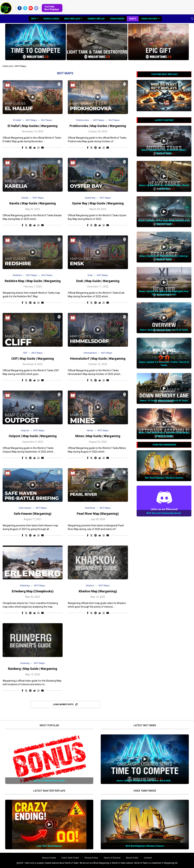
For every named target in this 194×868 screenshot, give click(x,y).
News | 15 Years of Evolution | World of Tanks (164, 400)
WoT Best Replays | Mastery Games (164, 478)
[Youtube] (31, 8)
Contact (148, 858)
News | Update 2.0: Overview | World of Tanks (164, 330)
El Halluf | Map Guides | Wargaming (33, 126)
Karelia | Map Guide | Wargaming (33, 203)
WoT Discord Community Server (164, 513)
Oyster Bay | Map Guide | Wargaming (98, 203)
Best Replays (72, 19)
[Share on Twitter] (26, 148)
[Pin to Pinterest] (30, 148)
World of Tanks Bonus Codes (49, 781)
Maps (133, 19)
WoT (34, 19)
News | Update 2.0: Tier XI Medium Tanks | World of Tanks (164, 152)
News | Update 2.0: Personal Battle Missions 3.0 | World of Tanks (164, 222)
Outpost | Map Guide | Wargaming (33, 436)
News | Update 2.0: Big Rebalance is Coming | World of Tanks (164, 258)
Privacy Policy (91, 858)
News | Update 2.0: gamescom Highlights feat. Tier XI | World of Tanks (164, 293)
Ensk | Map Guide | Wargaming (98, 281)
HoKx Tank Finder (70, 858)
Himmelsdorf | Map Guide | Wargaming (98, 359)
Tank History (149, 19)
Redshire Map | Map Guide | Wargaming (33, 281)
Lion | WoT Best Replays (49, 846)
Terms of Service (112, 858)
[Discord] (36, 8)
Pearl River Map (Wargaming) (98, 514)
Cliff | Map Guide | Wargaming (33, 359)
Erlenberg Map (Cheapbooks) (33, 591)
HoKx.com (8, 66)
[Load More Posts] (65, 704)
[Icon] (33, 97)
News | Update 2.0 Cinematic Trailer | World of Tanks (164, 364)
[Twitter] (25, 8)
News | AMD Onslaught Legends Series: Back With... (145, 781)
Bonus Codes (51, 19)
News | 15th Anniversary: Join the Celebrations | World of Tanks (164, 434)
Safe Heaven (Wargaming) (33, 514)
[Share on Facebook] (22, 148)
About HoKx (132, 858)
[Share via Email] (42, 148)
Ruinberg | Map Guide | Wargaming (33, 669)
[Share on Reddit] (35, 148)
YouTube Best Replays (52, 8)
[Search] (192, 19)
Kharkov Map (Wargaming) (98, 591)
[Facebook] (20, 8)
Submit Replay (96, 19)
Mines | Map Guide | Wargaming (98, 436)
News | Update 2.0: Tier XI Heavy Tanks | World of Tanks (164, 187)
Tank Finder (117, 19)
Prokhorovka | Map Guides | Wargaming (98, 126)
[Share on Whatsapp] (38, 148)
